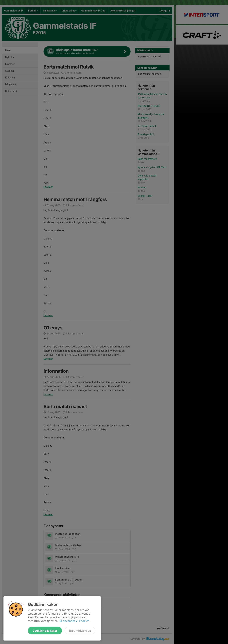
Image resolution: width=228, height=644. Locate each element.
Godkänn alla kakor (45, 631)
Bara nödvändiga (80, 631)
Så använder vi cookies (74, 621)
